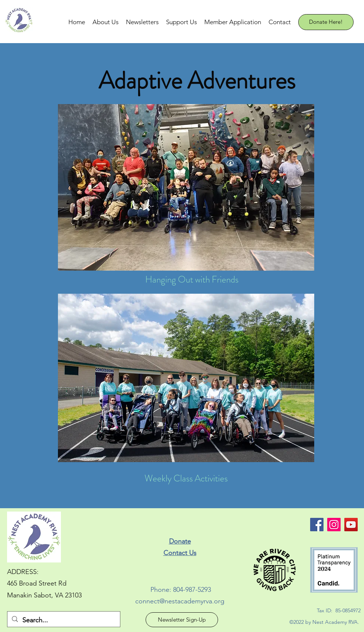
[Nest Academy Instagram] (334, 525)
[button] (105, 22)
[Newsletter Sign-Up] (182, 620)
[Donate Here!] (326, 22)
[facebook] (317, 525)
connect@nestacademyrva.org (180, 601)
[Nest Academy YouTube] (351, 525)
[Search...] (63, 620)
